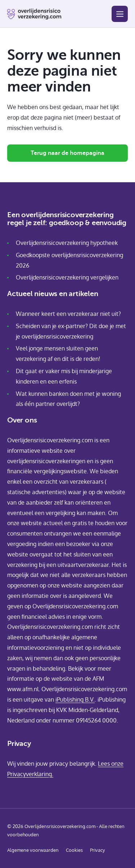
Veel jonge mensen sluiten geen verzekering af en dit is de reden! (58, 354)
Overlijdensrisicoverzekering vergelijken (67, 277)
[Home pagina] (34, 14)
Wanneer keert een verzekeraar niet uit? (68, 314)
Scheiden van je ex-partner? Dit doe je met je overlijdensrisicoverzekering (71, 331)
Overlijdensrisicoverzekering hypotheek (67, 243)
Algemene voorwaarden (33, 850)
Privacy (97, 850)
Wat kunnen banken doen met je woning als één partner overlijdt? (68, 399)
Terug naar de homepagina (67, 153)
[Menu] (120, 14)
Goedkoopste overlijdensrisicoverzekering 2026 (69, 260)
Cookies (74, 850)
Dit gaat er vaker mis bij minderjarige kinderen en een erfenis (64, 376)
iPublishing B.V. (75, 699)
